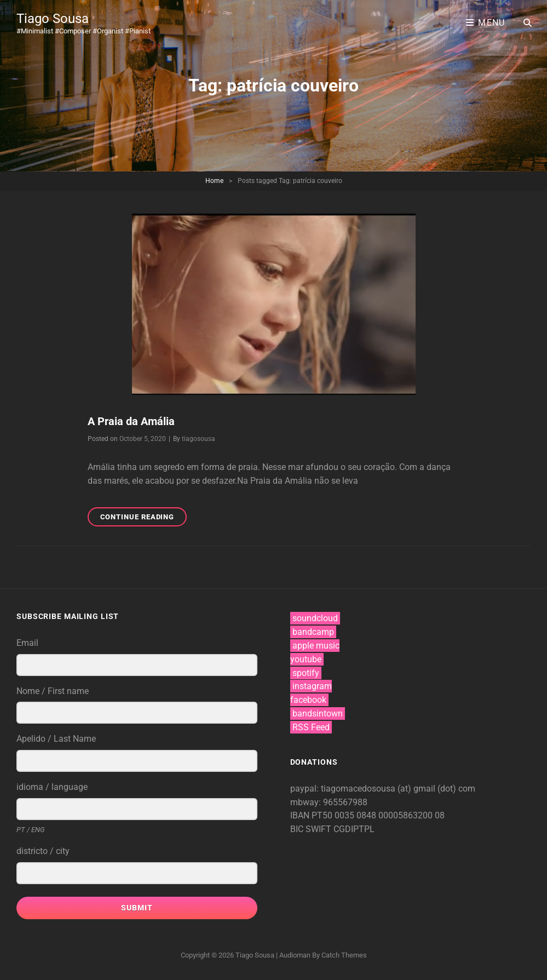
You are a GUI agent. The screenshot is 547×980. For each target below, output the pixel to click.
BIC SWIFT (312, 829)
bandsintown (318, 713)
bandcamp (313, 632)
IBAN (301, 815)
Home (214, 181)
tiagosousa (198, 439)
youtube (306, 659)
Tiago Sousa (53, 19)
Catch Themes (344, 955)
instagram (312, 686)
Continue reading (144, 518)
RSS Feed (311, 727)
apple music (316, 646)
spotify (306, 673)
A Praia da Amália (131, 421)
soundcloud (315, 618)
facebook (308, 700)
